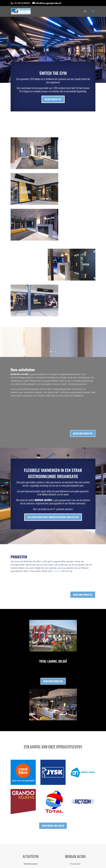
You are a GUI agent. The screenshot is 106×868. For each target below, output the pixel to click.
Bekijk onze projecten (83, 433)
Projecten (75, 864)
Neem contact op (53, 99)
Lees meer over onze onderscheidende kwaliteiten (54, 517)
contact (57, 571)
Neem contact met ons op (53, 826)
